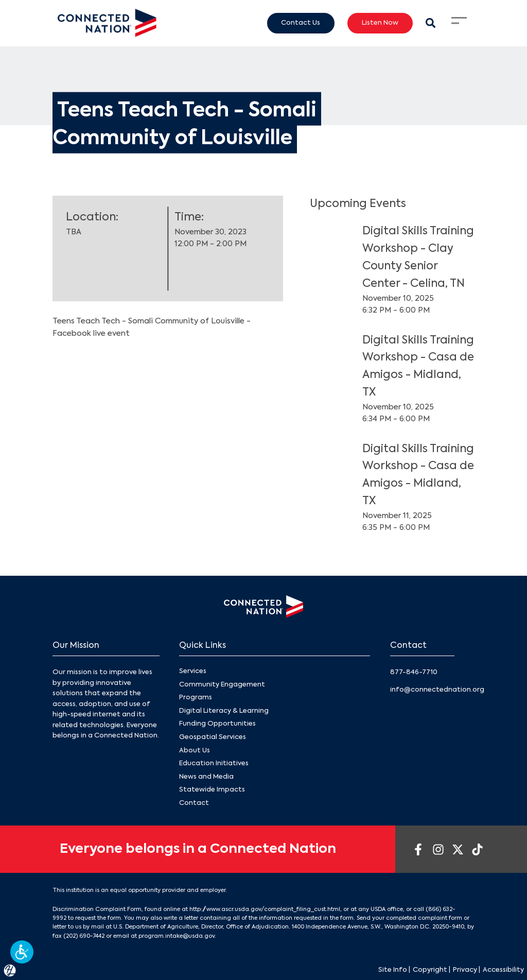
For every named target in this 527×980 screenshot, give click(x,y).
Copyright (430, 970)
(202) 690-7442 (84, 936)
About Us (195, 751)
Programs (196, 698)
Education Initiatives (214, 763)
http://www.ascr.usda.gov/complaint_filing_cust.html (265, 909)
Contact (194, 803)
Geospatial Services (213, 737)
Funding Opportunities (217, 724)
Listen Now (380, 23)
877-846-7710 (414, 672)
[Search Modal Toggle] (431, 23)
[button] (22, 952)
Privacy (465, 970)
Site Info (393, 970)
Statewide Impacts (212, 790)
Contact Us (301, 23)
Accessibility (503, 970)
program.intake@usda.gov (177, 936)
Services (193, 671)
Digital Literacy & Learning (224, 711)
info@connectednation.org (437, 690)
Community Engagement (222, 685)
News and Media (206, 777)
